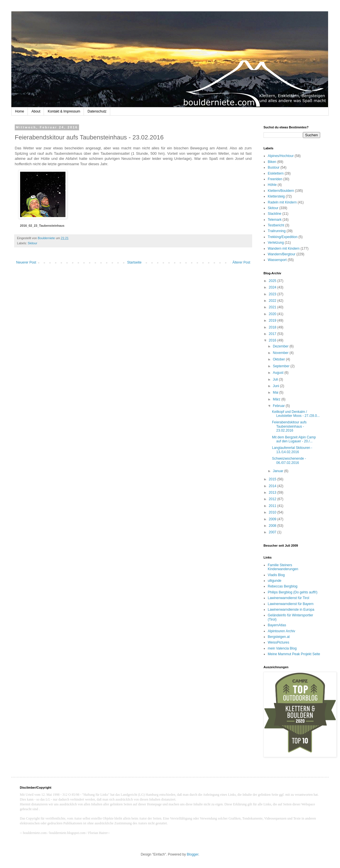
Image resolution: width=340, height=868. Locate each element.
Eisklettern (276, 173)
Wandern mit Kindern (284, 249)
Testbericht (276, 225)
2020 (273, 314)
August (279, 373)
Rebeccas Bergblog (283, 586)
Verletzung (276, 243)
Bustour (274, 167)
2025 (273, 281)
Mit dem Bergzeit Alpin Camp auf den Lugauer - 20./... (294, 439)
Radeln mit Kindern (282, 202)
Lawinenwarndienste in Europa (291, 610)
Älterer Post (241, 262)
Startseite (134, 262)
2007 (273, 532)
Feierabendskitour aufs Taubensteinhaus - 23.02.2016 (289, 426)
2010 (273, 512)
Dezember (281, 346)
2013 (273, 493)
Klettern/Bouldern (281, 191)
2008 (273, 526)
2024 (273, 287)
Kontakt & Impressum (64, 111)
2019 (273, 321)
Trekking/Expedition (283, 237)
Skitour (33, 243)
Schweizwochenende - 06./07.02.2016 (289, 460)
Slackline (275, 214)
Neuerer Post (26, 262)
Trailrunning (277, 231)
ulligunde (275, 581)
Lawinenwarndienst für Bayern (291, 604)
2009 (273, 519)
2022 (273, 301)
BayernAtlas (277, 625)
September (282, 366)
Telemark (275, 220)
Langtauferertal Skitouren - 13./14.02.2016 (292, 450)
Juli (276, 379)
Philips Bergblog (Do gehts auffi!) (293, 592)
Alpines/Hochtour (281, 156)
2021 (273, 307)
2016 (273, 340)
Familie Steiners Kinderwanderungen (283, 567)
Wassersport (277, 260)
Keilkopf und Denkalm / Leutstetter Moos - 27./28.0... (296, 414)
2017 (273, 334)
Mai (276, 392)
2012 (273, 499)
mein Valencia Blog (282, 648)
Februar (279, 406)
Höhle (272, 185)
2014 (273, 486)
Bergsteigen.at (279, 637)
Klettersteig (276, 196)
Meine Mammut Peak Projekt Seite (294, 654)
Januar (279, 471)
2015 (273, 479)
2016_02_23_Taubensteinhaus (42, 226)
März (277, 399)
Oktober (279, 359)
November (281, 353)
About (36, 111)
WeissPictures (279, 642)
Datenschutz (97, 111)
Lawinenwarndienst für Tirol (288, 598)
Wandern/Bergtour (282, 254)
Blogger (193, 854)
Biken (272, 162)
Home (20, 111)
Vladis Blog (276, 575)
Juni (276, 386)
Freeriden (275, 179)
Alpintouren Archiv (281, 631)
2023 (273, 294)
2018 (273, 327)
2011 (273, 506)
